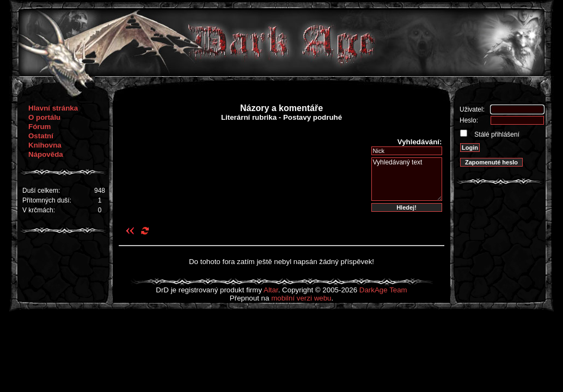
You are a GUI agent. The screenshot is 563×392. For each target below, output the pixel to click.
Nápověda (46, 154)
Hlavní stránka (53, 108)
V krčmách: (39, 210)
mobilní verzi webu (301, 298)
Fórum (39, 127)
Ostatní (41, 136)
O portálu (44, 117)
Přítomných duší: (47, 200)
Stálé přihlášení (496, 134)
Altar (271, 290)
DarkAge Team (383, 290)
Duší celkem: (41, 191)
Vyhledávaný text (407, 179)
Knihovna (45, 145)
